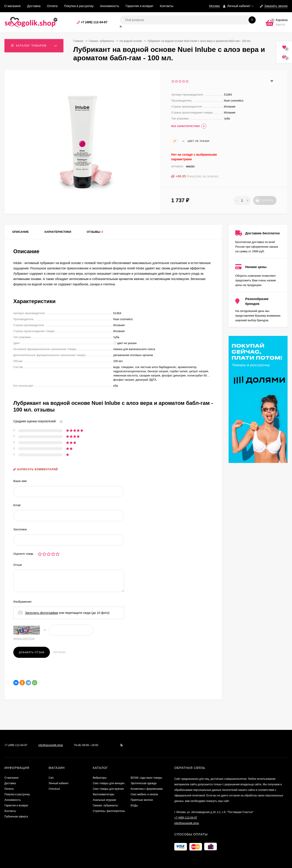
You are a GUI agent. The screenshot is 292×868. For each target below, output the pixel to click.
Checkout (54, 789)
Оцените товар (23, 554)
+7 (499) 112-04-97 (94, 22)
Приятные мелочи (142, 800)
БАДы (134, 805)
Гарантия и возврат (140, 6)
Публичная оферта (16, 817)
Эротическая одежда (144, 783)
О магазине (12, 6)
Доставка (34, 6)
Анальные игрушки (104, 800)
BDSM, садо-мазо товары (146, 778)
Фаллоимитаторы (103, 794)
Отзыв (18, 565)
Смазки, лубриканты (102, 41)
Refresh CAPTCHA (24, 639)
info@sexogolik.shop (51, 745)
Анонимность (110, 6)
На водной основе (131, 41)
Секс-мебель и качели (144, 794)
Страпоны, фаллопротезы (109, 811)
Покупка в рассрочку (79, 6)
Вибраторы (100, 778)
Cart (51, 778)
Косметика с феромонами (147, 789)
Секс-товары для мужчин (108, 789)
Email (17, 505)
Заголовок (20, 529)
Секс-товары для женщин (109, 783)
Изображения (22, 602)
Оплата (52, 6)
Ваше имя (20, 481)
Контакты (167, 6)
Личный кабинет (59, 783)
